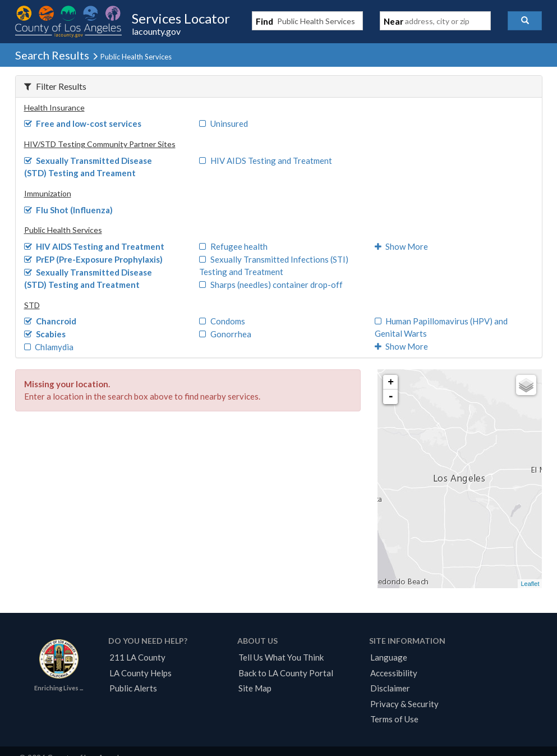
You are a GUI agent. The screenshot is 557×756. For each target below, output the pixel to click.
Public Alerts (133, 688)
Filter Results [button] (55, 86)
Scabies (45, 334)
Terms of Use (394, 719)
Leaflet (530, 584)
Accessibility (394, 673)
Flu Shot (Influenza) (69, 210)
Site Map (255, 688)
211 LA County (137, 657)
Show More (402, 246)
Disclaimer (390, 688)
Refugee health (233, 246)
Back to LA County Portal (286, 673)
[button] (525, 21)
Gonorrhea (225, 334)
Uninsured (224, 123)
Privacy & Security (404, 704)
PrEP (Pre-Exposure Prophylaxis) (94, 259)
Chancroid (50, 321)
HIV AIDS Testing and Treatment (266, 161)
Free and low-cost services (83, 123)
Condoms (222, 321)
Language (389, 657)
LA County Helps (141, 673)
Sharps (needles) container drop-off (271, 285)
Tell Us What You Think (281, 657)
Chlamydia (49, 347)
